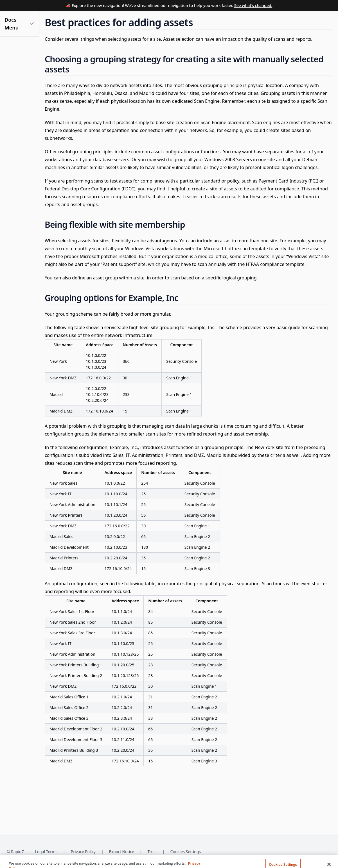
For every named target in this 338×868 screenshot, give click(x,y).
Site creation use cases (32, 78)
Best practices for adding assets (35, 122)
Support (230, 20)
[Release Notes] (195, 20)
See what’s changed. (253, 5)
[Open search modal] (296, 20)
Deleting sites (24, 134)
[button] (35, 38)
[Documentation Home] (121, 20)
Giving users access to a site (33, 98)
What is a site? (25, 60)
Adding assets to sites (31, 110)
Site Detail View (26, 143)
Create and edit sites (30, 87)
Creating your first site (32, 69)
